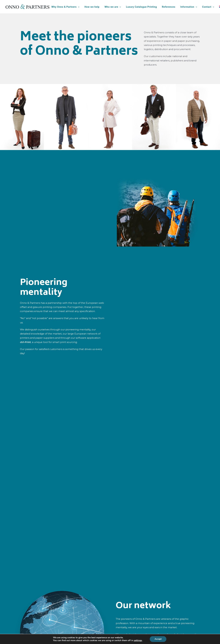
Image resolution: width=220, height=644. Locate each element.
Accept (158, 639)
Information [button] (189, 7)
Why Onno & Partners (65, 7)
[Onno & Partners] (27, 7)
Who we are (113, 7)
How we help (92, 7)
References (169, 7)
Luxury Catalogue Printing (142, 7)
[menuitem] (66, 7)
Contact (208, 7)
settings (138, 640)
